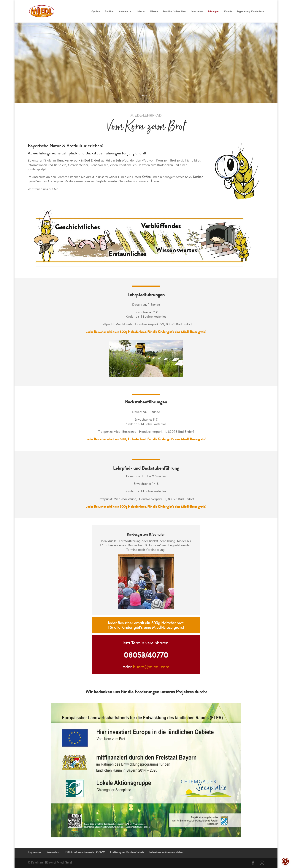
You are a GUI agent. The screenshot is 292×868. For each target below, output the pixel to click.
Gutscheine (197, 11)
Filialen (154, 11)
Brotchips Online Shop (174, 11)
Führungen (213, 11)
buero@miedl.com (151, 667)
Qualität (96, 11)
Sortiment (123, 11)
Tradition (109, 11)
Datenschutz (53, 853)
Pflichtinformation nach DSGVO (85, 853)
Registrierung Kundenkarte (250, 11)
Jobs (139, 11)
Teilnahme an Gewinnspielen (166, 853)
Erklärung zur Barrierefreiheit (127, 853)
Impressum (34, 853)
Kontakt (228, 11)
